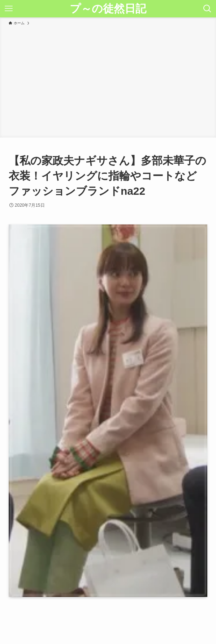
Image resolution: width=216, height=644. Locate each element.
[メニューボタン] (9, 9)
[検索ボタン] (207, 9)
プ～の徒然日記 (108, 9)
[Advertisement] (108, 80)
